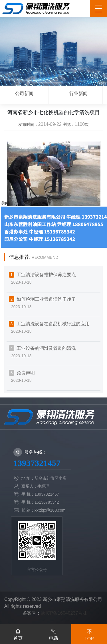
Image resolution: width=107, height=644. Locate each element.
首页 (18, 633)
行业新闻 (78, 93)
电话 (54, 633)
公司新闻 (24, 93)
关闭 (5, 203)
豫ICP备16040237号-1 (64, 613)
